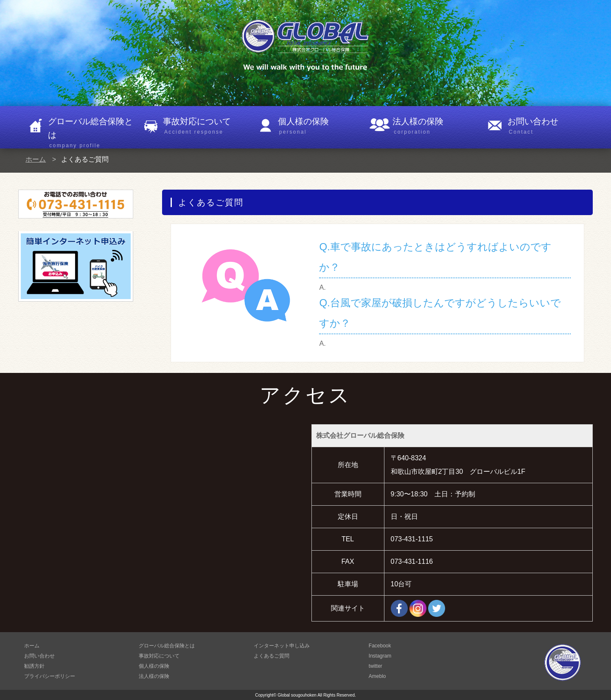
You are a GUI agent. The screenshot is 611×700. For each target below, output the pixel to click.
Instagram (380, 656)
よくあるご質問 (272, 656)
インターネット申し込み (282, 646)
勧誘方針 (34, 666)
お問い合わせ (550, 126)
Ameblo (377, 676)
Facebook (380, 646)
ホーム (36, 159)
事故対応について (206, 126)
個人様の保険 (321, 126)
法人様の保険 (435, 126)
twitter (376, 666)
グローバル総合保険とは (91, 130)
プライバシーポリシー (50, 676)
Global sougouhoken (297, 695)
